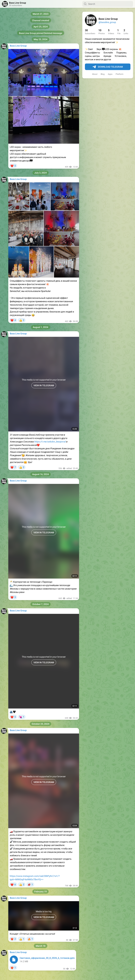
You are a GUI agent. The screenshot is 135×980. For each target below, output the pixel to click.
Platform (120, 74)
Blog (103, 74)
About (95, 74)
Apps (110, 74)
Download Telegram (108, 67)
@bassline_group (107, 22)
